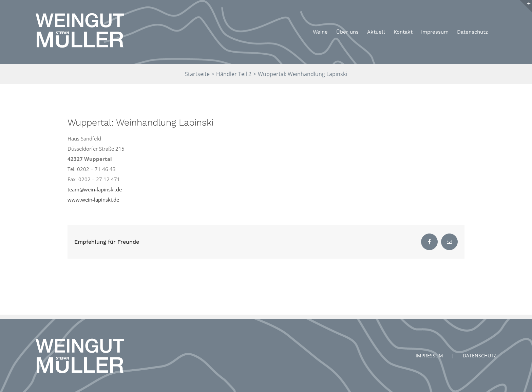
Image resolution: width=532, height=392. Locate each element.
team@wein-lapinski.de (95, 189)
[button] (518, 10)
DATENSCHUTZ (480, 356)
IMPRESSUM (429, 356)
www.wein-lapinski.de (93, 200)
